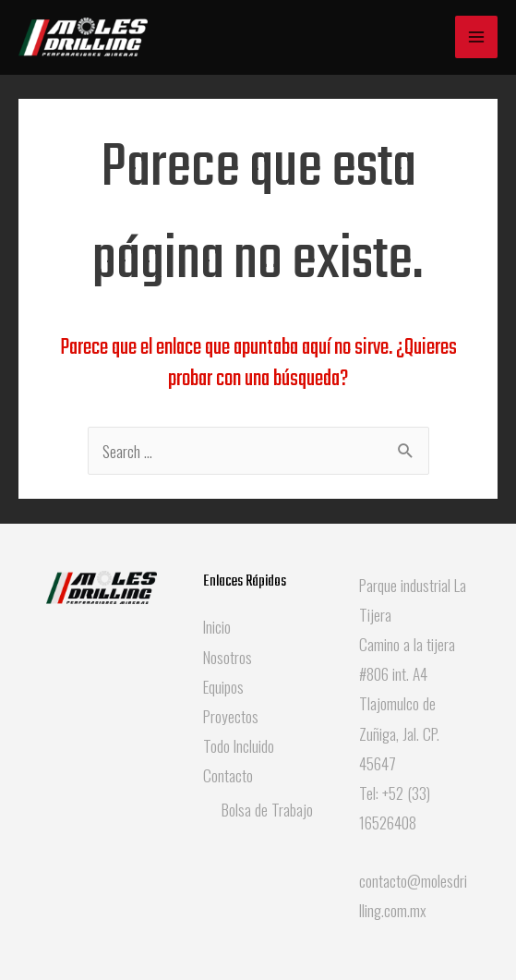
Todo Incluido (239, 745)
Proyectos (231, 716)
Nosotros (228, 657)
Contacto (228, 775)
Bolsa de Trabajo (267, 809)
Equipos (223, 686)
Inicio (217, 626)
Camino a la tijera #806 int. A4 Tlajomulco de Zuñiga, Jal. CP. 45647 (407, 703)
